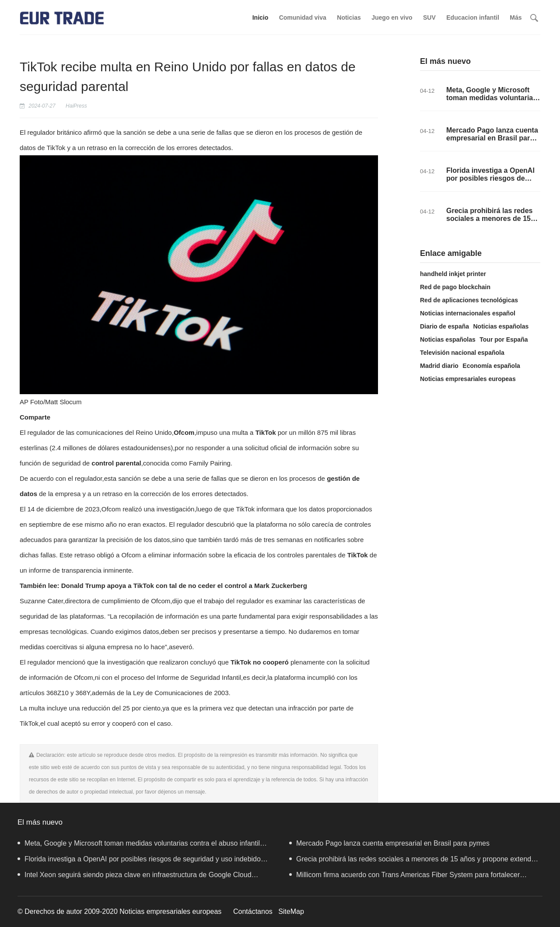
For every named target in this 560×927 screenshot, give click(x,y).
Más (516, 17)
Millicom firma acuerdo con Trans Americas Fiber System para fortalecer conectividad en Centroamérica (404, 877)
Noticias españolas (501, 326)
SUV (429, 17)
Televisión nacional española (462, 353)
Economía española (491, 366)
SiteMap (291, 911)
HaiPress (76, 106)
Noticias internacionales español (468, 313)
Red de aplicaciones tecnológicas (469, 300)
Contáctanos (253, 911)
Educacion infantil (473, 17)
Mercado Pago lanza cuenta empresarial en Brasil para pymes (492, 138)
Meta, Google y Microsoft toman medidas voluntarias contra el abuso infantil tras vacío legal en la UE (492, 102)
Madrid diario (439, 366)
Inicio (261, 17)
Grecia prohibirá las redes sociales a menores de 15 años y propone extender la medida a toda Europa (492, 222)
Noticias (349, 17)
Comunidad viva (303, 17)
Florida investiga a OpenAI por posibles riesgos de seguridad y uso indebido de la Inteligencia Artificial (490, 182)
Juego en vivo (392, 17)
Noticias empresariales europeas (468, 379)
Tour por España (504, 339)
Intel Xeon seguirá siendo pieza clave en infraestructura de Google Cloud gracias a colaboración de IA (135, 877)
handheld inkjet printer (453, 274)
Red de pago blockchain (455, 287)
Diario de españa (444, 326)
